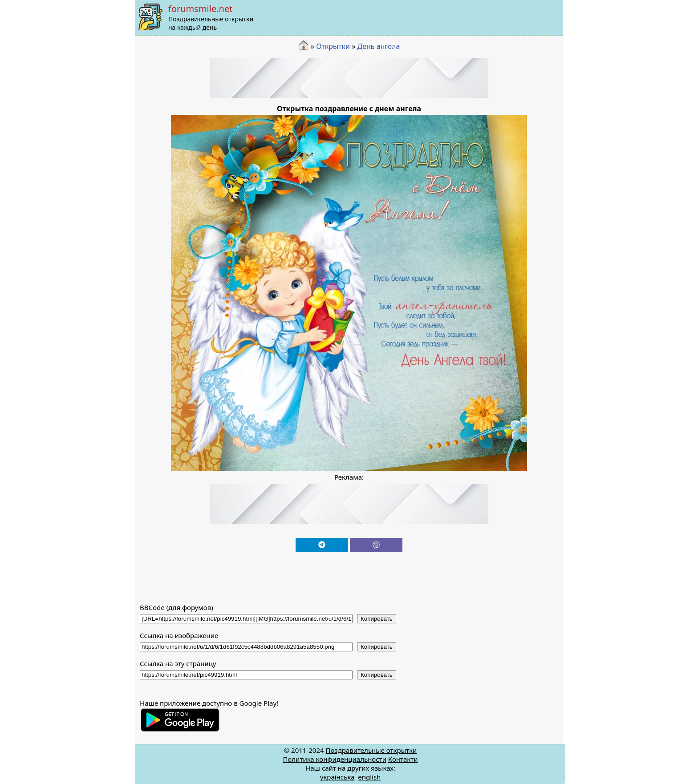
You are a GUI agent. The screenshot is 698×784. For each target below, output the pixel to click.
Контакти (403, 759)
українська (337, 777)
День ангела (378, 46)
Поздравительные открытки (371, 750)
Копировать (377, 619)
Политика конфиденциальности (335, 759)
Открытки (333, 46)
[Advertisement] (349, 78)
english (369, 777)
